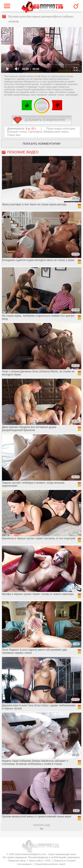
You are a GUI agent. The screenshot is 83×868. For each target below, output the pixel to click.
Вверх (75, 811)
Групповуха (35, 132)
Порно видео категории (61, 129)
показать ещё (41, 825)
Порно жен (14, 135)
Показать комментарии (41, 144)
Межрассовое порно (56, 132)
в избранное (42, 120)
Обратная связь (17, 861)
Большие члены (17, 132)
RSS (48, 861)
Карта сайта (36, 861)
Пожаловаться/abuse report (50, 864)
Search (76, 6)
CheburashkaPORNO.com (42, 7)
